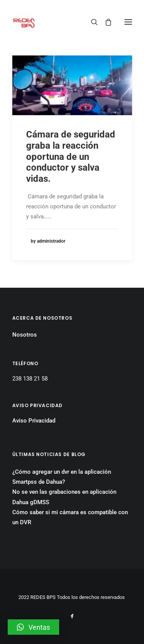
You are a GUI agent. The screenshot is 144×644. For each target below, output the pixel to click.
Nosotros (25, 335)
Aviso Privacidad (34, 421)
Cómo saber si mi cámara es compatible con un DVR (70, 517)
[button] (33, 627)
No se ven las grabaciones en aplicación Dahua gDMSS (64, 497)
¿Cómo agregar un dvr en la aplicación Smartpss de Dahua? (62, 477)
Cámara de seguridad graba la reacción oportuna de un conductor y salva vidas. (71, 157)
